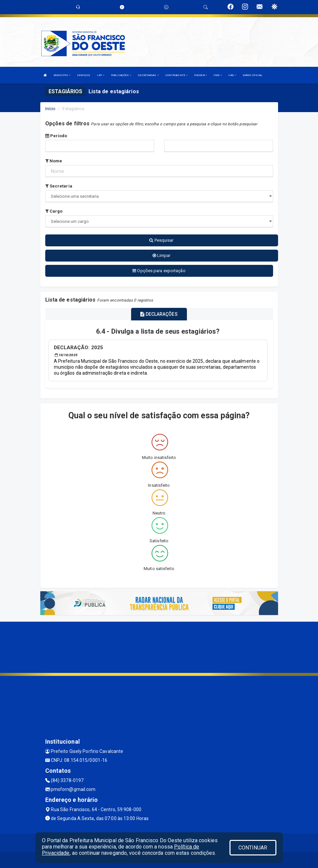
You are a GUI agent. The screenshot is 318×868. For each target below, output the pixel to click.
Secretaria (59, 186)
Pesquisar (161, 240)
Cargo (54, 211)
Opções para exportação (159, 271)
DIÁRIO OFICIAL (253, 75)
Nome (54, 161)
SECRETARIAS (148, 75)
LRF (101, 75)
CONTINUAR (253, 848)
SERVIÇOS (84, 75)
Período (56, 136)
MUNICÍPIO (62, 75)
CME (218, 75)
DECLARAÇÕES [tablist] (159, 314)
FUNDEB (201, 75)
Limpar (162, 255)
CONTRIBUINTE (177, 75)
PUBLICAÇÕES (121, 75)
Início (51, 109)
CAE (232, 75)
